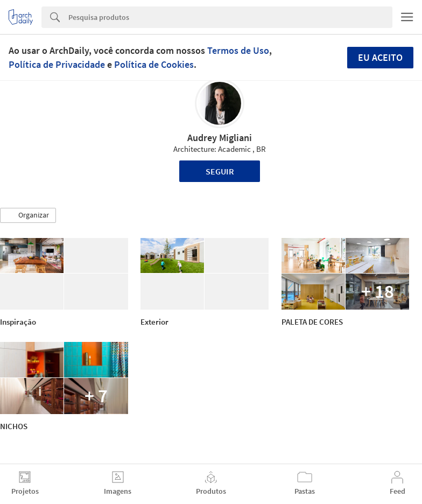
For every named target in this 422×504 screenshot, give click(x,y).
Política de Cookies (154, 64)
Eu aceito (380, 57)
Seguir (220, 171)
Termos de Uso (238, 50)
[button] (28, 215)
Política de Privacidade (57, 64)
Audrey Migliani (220, 138)
